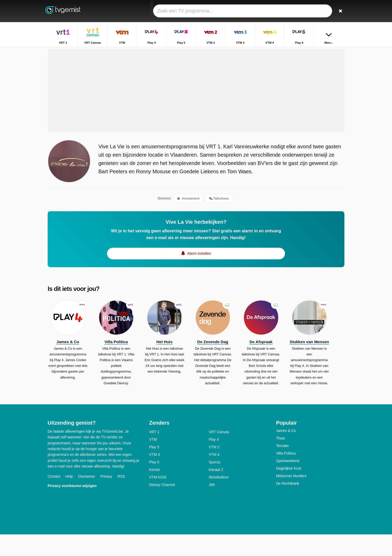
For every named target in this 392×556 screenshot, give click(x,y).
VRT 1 (154, 453)
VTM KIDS (158, 499)
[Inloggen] (321, 11)
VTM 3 (154, 476)
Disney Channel (162, 506)
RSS (121, 498)
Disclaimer (87, 498)
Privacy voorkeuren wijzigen (72, 508)
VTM (153, 461)
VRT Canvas (219, 453)
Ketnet (154, 491)
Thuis (281, 460)
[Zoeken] (339, 11)
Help (69, 498)
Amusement (188, 215)
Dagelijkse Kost (289, 490)
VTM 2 (214, 469)
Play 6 (154, 484)
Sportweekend (288, 482)
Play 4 (214, 461)
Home (319, 51)
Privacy (106, 498)
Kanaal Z (216, 491)
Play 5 (154, 469)
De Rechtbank (288, 505)
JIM (212, 506)
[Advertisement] (196, 107)
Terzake (283, 467)
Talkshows (219, 215)
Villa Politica (286, 475)
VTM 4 (214, 476)
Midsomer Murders (291, 497)
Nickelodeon (219, 499)
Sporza (214, 484)
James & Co (286, 452)
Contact (54, 498)
